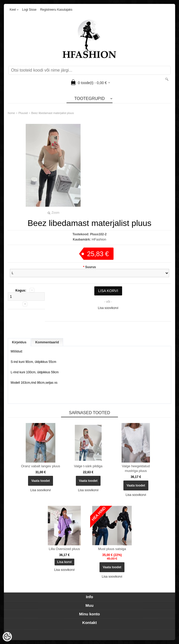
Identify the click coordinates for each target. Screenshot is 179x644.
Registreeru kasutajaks (56, 10)
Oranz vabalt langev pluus (41, 466)
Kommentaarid (47, 342)
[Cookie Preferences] (7, 637)
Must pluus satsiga (112, 549)
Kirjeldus (19, 342)
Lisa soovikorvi (108, 308)
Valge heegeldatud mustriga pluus (136, 468)
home (11, 113)
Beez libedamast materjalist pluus (52, 113)
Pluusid (23, 113)
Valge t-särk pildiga (88, 466)
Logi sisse (29, 10)
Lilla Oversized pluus (64, 549)
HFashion (99, 239)
